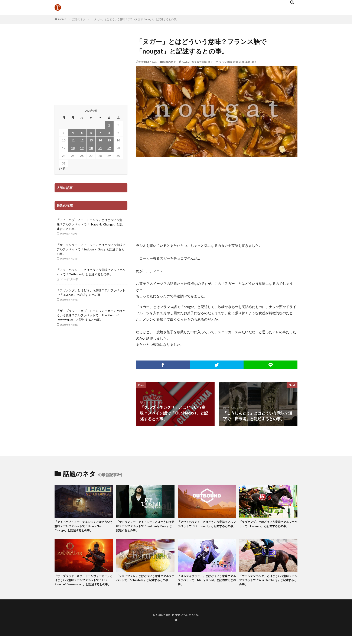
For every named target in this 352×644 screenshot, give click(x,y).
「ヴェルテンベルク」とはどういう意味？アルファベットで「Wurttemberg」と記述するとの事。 (267, 583)
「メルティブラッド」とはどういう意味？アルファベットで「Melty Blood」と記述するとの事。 (206, 583)
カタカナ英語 (199, 62)
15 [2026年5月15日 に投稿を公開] (109, 140)
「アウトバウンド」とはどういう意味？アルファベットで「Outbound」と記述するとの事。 (91, 272)
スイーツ (213, 62)
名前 (235, 62)
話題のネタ (79, 19)
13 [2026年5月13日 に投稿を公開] (91, 140)
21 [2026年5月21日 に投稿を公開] (100, 148)
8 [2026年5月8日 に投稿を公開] (109, 133)
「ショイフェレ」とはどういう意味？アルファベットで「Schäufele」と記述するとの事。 (145, 583)
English (186, 62)
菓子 (254, 62)
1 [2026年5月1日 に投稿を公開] (109, 125)
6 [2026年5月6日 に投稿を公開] (91, 133)
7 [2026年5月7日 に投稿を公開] (100, 133)
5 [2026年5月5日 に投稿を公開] (82, 133)
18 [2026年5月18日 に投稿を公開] (73, 148)
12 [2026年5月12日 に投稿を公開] (82, 140)
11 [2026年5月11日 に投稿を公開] (73, 140)
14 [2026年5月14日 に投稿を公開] (100, 140)
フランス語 (225, 62)
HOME (62, 19)
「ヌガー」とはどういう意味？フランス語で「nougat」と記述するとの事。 (135, 19)
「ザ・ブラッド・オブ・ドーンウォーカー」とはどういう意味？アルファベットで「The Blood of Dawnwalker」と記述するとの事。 (91, 315)
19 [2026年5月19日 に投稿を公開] (82, 148)
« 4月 (62, 169)
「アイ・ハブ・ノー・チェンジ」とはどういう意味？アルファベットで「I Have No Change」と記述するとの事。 (90, 224)
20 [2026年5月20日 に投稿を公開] (91, 148)
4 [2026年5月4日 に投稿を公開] (73, 133)
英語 (248, 62)
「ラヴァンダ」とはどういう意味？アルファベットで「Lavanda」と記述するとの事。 (91, 292)
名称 (242, 62)
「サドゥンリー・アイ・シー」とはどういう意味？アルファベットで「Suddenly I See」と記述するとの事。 (91, 249)
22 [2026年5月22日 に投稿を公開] (109, 148)
